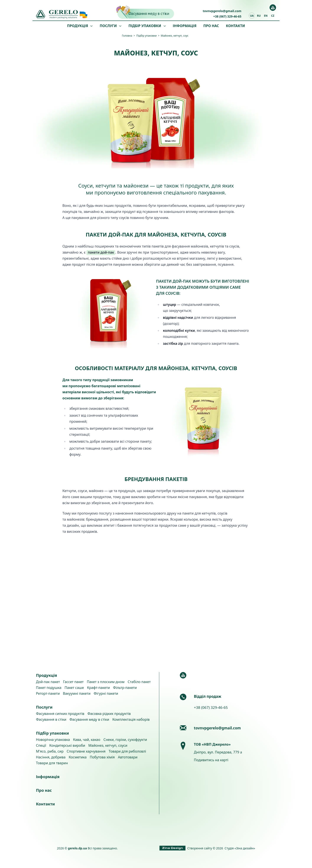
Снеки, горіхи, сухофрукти (125, 740)
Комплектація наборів (131, 719)
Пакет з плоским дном (106, 682)
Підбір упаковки (145, 26)
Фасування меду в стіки (149, 13)
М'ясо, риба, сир (50, 751)
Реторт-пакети (48, 693)
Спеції (41, 745)
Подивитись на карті (211, 760)
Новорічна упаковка (53, 740)
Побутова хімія (102, 757)
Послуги (108, 26)
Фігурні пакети (106, 693)
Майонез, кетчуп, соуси (108, 745)
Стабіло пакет (139, 682)
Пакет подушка (49, 688)
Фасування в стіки (51, 719)
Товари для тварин (52, 763)
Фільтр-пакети (125, 688)
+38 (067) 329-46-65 (227, 16)
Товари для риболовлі (127, 751)
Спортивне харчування (86, 751)
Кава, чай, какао (87, 740)
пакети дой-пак (101, 252)
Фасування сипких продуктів (60, 714)
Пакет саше (74, 688)
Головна (127, 36)
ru (259, 16)
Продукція (78, 26)
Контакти (236, 26)
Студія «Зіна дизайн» (240, 848)
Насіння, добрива (51, 757)
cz (273, 16)
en (266, 16)
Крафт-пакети (98, 688)
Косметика (78, 757)
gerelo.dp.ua (78, 848)
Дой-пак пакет (48, 682)
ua (252, 16)
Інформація (185, 26)
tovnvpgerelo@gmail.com (222, 11)
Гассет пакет (73, 682)
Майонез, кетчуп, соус (175, 36)
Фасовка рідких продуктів (109, 714)
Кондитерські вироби (67, 745)
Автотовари (128, 757)
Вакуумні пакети (77, 693)
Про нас (211, 26)
